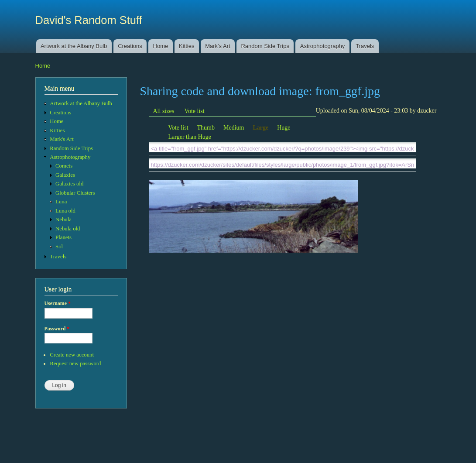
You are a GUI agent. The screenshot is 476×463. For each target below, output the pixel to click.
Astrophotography (323, 46)
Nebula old (68, 229)
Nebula (63, 219)
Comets (64, 166)
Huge (284, 128)
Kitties (187, 46)
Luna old (65, 211)
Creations (130, 46)
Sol (59, 247)
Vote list (195, 111)
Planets (63, 237)
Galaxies (65, 175)
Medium (234, 128)
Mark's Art (217, 46)
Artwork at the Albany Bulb (74, 46)
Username (58, 303)
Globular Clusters (75, 193)
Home (161, 46)
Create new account (72, 355)
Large (260, 128)
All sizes (164, 111)
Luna (61, 202)
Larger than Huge (190, 137)
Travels (365, 46)
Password (57, 329)
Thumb (206, 128)
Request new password (75, 364)
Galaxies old (69, 184)
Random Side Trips (265, 46)
